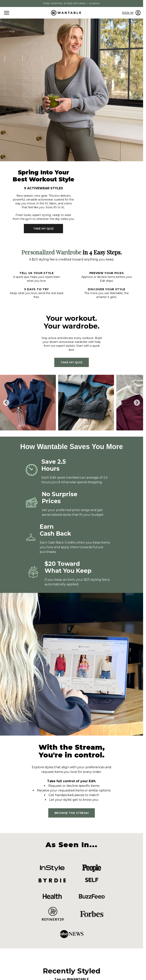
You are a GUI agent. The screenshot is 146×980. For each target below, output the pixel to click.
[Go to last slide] (6, 403)
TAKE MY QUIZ (43, 229)
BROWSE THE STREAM (72, 813)
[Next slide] (137, 403)
